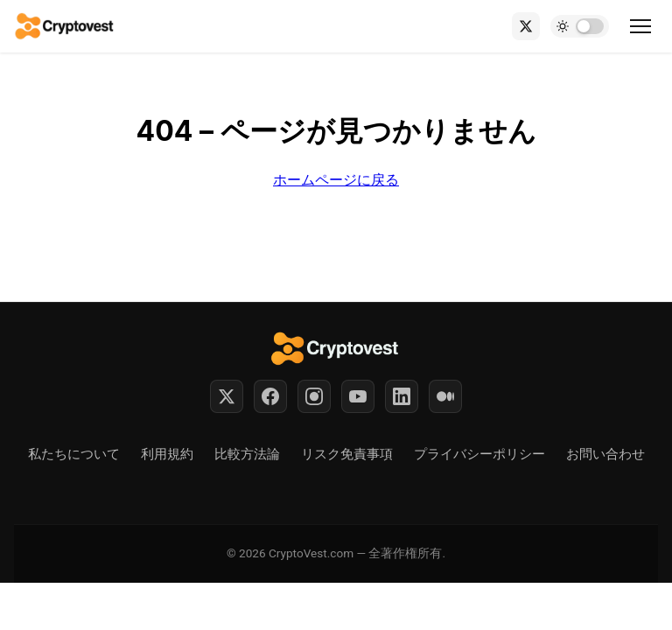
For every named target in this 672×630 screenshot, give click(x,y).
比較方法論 (247, 454)
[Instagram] (314, 396)
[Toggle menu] (640, 26)
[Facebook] (270, 396)
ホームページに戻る (336, 179)
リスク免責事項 (347, 454)
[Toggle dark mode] (580, 26)
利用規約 (167, 454)
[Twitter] (227, 396)
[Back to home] (65, 26)
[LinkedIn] (402, 396)
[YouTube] (358, 396)
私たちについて (74, 454)
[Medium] (445, 396)
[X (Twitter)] (526, 26)
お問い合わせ (605, 454)
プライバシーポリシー (479, 454)
